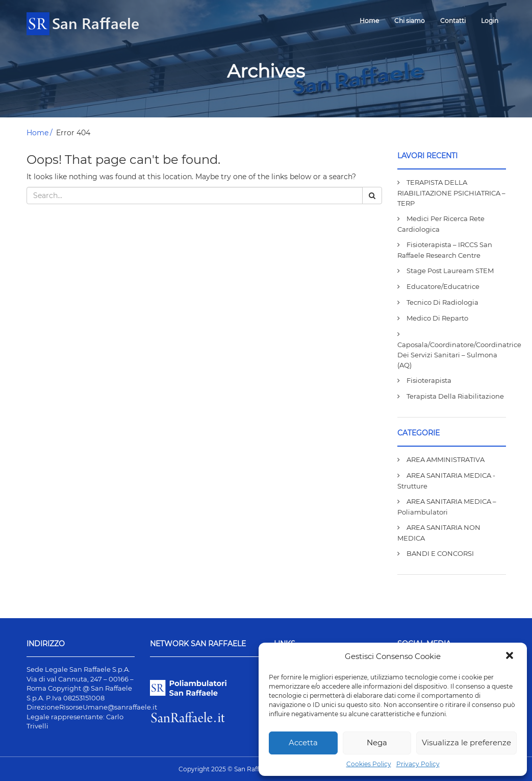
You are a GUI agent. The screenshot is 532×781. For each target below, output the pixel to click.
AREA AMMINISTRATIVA (446, 459)
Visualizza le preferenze (466, 742)
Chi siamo (410, 21)
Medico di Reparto (437, 318)
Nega (377, 742)
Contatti (453, 21)
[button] (511, 656)
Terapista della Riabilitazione (455, 396)
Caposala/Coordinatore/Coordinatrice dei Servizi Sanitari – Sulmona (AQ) (459, 355)
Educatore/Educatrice (443, 286)
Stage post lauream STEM (450, 271)
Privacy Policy (418, 764)
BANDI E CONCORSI (440, 553)
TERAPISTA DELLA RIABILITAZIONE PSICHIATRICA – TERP (451, 193)
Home (369, 21)
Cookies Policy (369, 764)
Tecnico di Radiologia (442, 302)
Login (490, 21)
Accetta (303, 742)
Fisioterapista (429, 380)
